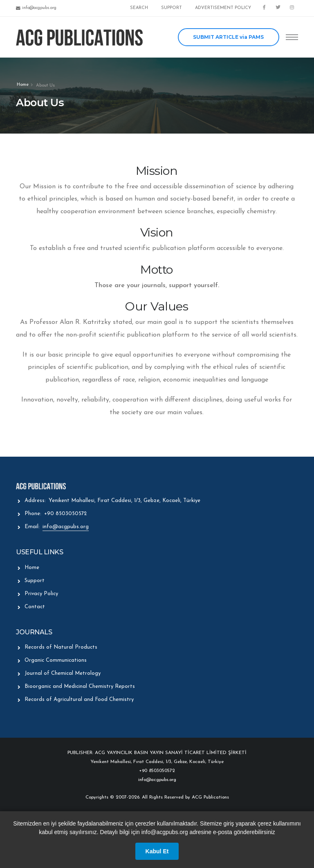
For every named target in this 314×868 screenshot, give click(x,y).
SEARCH (139, 8)
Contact (35, 607)
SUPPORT (172, 8)
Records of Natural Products (61, 647)
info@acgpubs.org (66, 527)
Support (35, 581)
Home (23, 85)
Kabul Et (157, 851)
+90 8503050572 (65, 514)
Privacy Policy (41, 594)
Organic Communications (56, 660)
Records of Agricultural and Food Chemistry (79, 700)
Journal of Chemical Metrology (63, 673)
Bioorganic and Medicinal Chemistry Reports (80, 686)
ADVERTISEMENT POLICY (223, 8)
